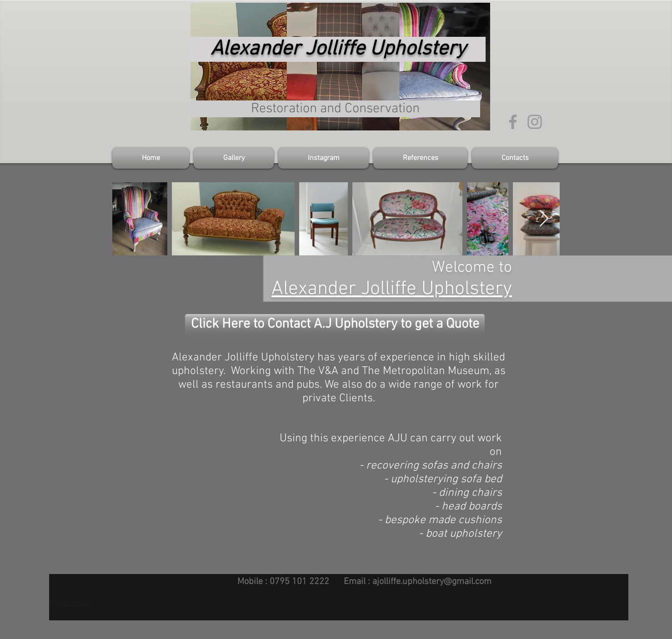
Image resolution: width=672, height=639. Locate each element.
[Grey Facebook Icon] (513, 122)
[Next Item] (544, 219)
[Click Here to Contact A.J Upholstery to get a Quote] (335, 324)
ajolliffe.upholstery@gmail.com (432, 582)
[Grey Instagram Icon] (535, 122)
